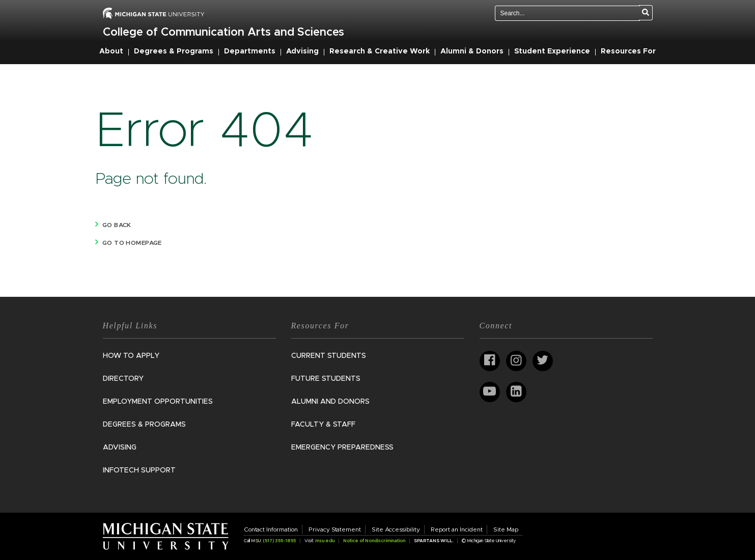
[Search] (646, 13)
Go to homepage (132, 243)
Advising (302, 51)
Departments (250, 51)
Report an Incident (457, 529)
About (111, 51)
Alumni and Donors (330, 402)
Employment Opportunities (158, 402)
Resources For (628, 51)
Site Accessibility (396, 529)
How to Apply (131, 356)
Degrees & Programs (174, 51)
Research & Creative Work (380, 51)
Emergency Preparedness (342, 447)
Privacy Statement (335, 529)
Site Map (506, 529)
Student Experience (552, 51)
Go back (117, 225)
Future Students (326, 379)
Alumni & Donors (472, 51)
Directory (123, 379)
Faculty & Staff (323, 425)
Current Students (329, 356)
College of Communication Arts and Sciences (223, 33)
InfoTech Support (139, 470)
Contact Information (271, 529)
